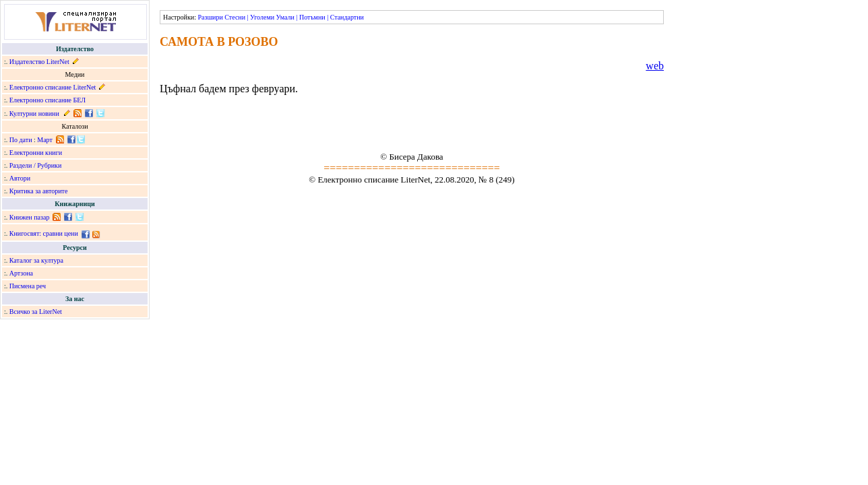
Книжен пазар (30, 217)
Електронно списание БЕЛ (48, 100)
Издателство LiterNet (39, 62)
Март (45, 140)
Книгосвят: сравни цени (44, 233)
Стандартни (347, 17)
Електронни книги (36, 153)
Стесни (235, 17)
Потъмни (312, 17)
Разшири (210, 17)
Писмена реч (28, 286)
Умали (285, 17)
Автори (20, 178)
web (655, 66)
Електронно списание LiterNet (53, 87)
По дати (21, 140)
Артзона (21, 273)
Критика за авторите (39, 191)
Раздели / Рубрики (36, 165)
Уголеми (262, 17)
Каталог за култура (36, 260)
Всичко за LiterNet (36, 312)
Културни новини (34, 114)
